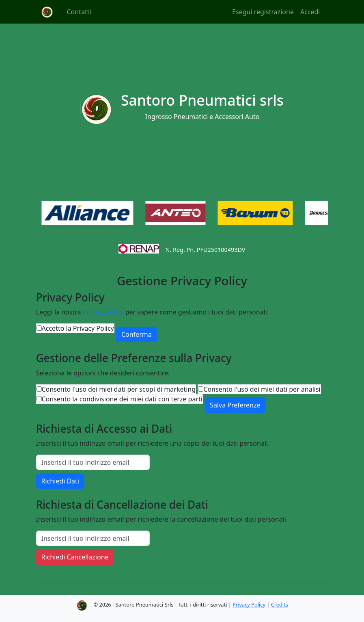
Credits (280, 605)
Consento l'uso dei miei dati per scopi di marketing (119, 389)
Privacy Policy (103, 312)
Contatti (79, 12)
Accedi (310, 12)
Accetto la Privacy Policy (78, 328)
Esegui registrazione (263, 12)
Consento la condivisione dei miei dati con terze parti (122, 399)
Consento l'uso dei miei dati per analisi (262, 389)
